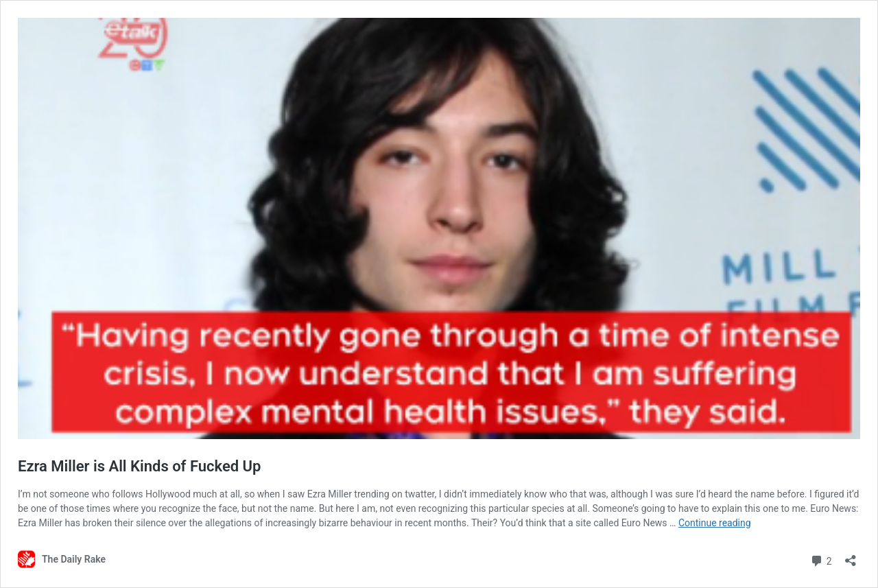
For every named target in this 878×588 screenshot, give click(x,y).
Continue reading (715, 523)
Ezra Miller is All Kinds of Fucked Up (139, 466)
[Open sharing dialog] (851, 556)
